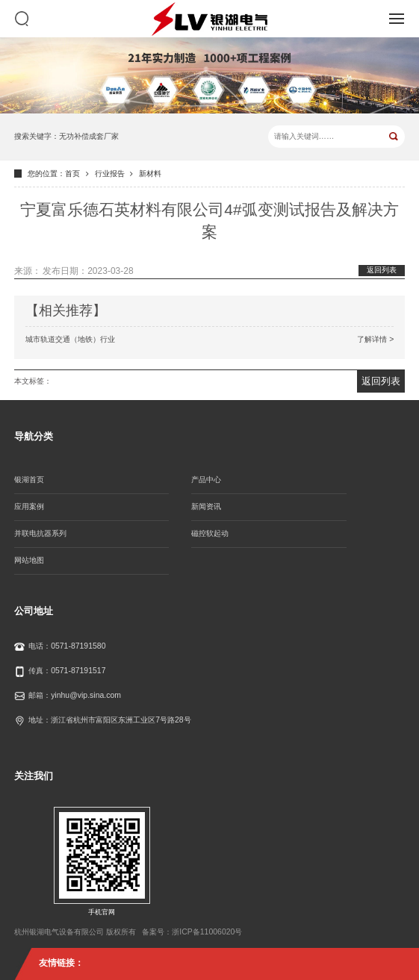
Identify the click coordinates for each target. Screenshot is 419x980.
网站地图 (29, 560)
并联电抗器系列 (40, 533)
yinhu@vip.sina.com (86, 695)
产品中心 (206, 480)
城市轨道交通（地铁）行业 (210, 340)
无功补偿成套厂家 (89, 136)
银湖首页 (29, 480)
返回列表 (382, 270)
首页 (72, 174)
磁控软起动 (210, 533)
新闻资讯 (206, 506)
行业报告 (110, 174)
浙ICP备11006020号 (207, 932)
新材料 (150, 174)
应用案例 (29, 506)
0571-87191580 (78, 646)
